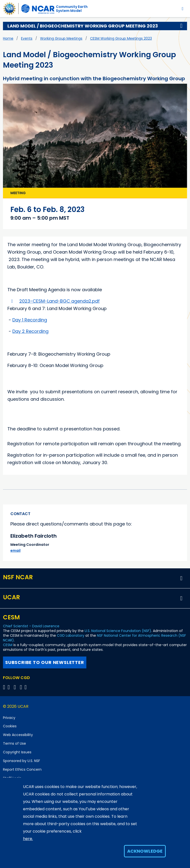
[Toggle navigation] (183, 9)
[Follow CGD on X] (5, 687)
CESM (8, 645)
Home (8, 38)
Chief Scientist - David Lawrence (31, 626)
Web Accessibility (18, 735)
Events (27, 38)
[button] (181, 26)
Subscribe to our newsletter (45, 662)
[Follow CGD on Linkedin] (26, 687)
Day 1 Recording (30, 320)
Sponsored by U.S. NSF (22, 761)
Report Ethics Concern (22, 769)
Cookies (10, 726)
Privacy (9, 718)
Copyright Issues (17, 752)
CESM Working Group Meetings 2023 (121, 38)
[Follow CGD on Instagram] (22, 687)
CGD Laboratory (71, 635)
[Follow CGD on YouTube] (16, 687)
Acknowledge (145, 851)
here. (28, 839)
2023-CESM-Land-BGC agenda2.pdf (59, 301)
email (15, 551)
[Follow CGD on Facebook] (10, 687)
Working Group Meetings (61, 38)
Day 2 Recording (30, 331)
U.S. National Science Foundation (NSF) (118, 631)
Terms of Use (14, 743)
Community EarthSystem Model (72, 9)
